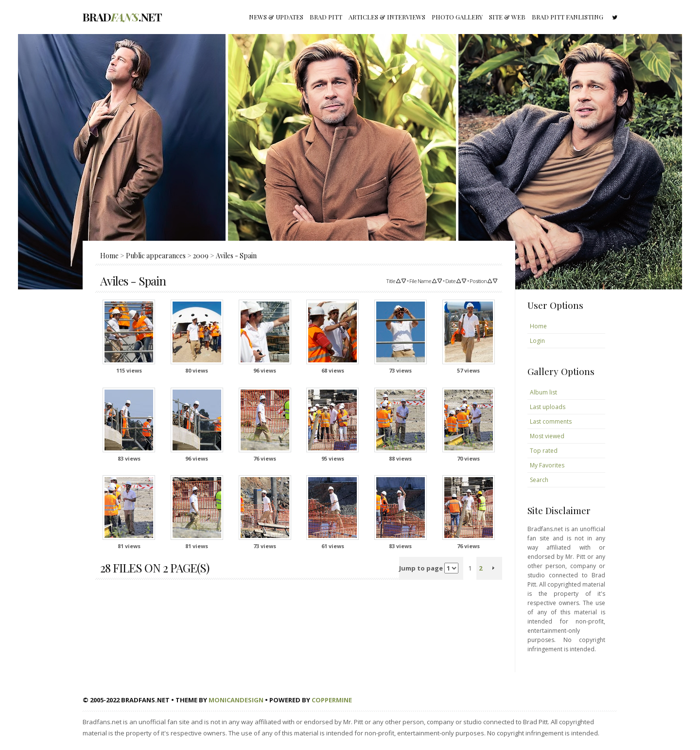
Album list (543, 392)
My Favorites (547, 465)
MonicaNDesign (236, 700)
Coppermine (332, 700)
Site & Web (507, 17)
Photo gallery (457, 17)
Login (537, 341)
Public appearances (156, 256)
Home (109, 256)
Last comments (551, 421)
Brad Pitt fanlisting (568, 17)
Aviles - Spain (236, 256)
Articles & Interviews (387, 17)
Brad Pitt (326, 17)
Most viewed (547, 436)
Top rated (544, 451)
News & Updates (276, 17)
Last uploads (548, 407)
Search (539, 480)
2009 (201, 256)
